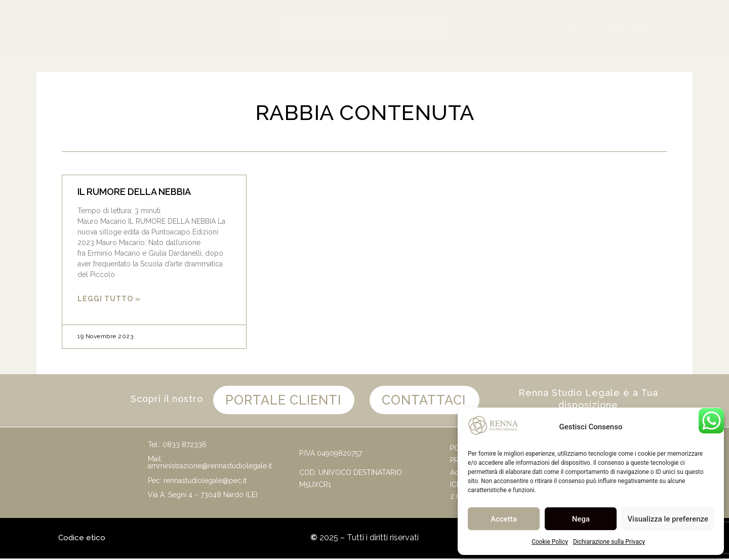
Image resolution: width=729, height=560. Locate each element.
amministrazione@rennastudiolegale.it (210, 467)
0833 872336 (185, 446)
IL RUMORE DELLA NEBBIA (134, 192)
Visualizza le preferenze (668, 519)
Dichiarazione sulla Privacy (609, 542)
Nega (581, 519)
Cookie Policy (550, 542)
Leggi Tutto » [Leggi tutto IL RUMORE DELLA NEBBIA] (109, 299)
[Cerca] (441, 28)
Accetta (504, 519)
